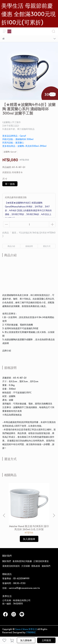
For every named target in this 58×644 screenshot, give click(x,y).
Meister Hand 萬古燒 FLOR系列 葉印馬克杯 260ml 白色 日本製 (29, 528)
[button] (54, 515)
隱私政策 (36, 566)
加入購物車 (26, 640)
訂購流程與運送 (41, 561)
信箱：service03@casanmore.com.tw (21, 588)
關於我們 (7, 561)
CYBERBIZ (31, 632)
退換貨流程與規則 (11, 566)
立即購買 (46, 640)
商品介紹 (11, 246)
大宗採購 (26, 566)
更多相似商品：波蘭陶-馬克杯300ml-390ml (24, 146)
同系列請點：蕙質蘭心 (13, 143)
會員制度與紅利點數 (22, 561)
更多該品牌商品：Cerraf (14, 136)
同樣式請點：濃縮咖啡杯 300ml (18, 139)
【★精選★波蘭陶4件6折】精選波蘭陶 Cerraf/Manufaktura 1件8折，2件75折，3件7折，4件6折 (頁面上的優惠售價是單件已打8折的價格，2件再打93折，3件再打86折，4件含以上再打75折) (28, 210)
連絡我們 (46, 566)
